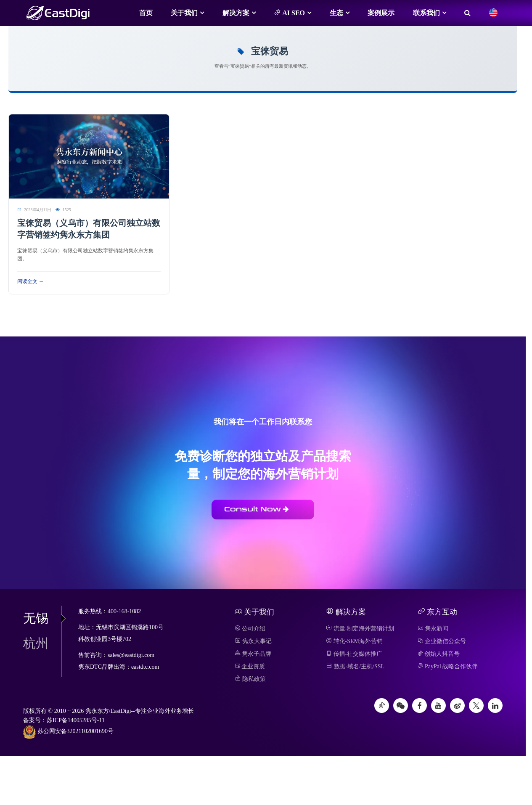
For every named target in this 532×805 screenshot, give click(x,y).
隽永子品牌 (253, 654)
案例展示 (381, 13)
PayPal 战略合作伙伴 (448, 666)
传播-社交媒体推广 (354, 654)
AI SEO (289, 13)
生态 (336, 13)
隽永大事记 (253, 641)
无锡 (42, 618)
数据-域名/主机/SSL (355, 666)
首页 (146, 13)
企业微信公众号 (442, 641)
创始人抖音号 (439, 654)
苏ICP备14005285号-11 (76, 720)
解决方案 (236, 13)
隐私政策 (250, 679)
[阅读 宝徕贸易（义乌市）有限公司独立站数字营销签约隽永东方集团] (89, 156)
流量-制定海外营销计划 (360, 629)
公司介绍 (250, 629)
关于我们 (184, 13)
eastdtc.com (145, 667)
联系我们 (426, 13)
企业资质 (250, 666)
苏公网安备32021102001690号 (68, 732)
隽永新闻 (433, 629)
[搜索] (467, 13)
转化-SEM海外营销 (354, 641)
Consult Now (257, 509)
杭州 (36, 643)
